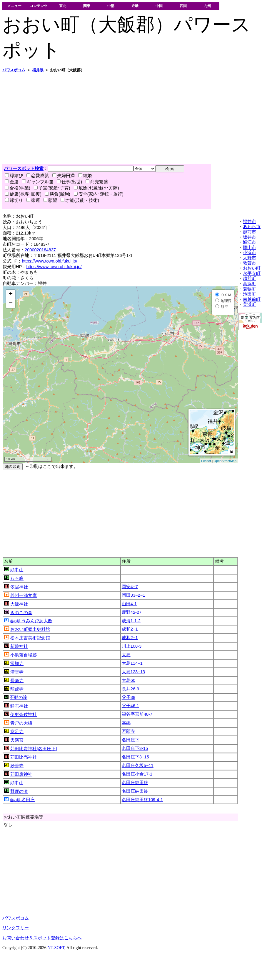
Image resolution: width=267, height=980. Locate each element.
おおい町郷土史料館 (30, 629)
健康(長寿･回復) (23, 194)
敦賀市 (250, 263)
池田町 (250, 294)
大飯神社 (19, 604)
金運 (12, 182)
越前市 (250, 232)
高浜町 (250, 284)
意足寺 (17, 732)
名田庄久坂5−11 (138, 765)
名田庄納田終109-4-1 (142, 800)
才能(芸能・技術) (80, 200)
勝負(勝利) (58, 194)
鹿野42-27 (132, 612)
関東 (87, 6)
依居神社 (19, 587)
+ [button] (11, 294)
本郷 (126, 723)
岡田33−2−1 (133, 595)
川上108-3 (132, 646)
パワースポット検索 (24, 169)
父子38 (129, 697)
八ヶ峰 (17, 578)
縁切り (14, 200)
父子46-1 (130, 706)
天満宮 (17, 740)
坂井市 (250, 237)
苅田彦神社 (21, 774)
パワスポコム (16, 918)
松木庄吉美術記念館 (30, 638)
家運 (33, 200)
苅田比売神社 (24, 757)
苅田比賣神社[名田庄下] (34, 749)
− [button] (11, 303)
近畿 (135, 6)
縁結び (14, 176)
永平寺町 (252, 273)
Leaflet (206, 461)
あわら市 (252, 227)
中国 (159, 6)
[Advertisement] (90, 118)
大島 (126, 655)
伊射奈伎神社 (24, 715)
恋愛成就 (38, 176)
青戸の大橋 (21, 723)
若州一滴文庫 (24, 595)
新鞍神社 (19, 646)
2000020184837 (40, 250)
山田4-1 (129, 604)
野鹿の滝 (19, 791)
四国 (183, 6)
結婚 (85, 176)
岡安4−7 (130, 587)
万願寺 (128, 731)
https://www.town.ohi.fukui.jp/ (49, 261)
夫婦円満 (64, 176)
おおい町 (252, 268)
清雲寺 (17, 672)
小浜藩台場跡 (24, 655)
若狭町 (250, 289)
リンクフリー (16, 928)
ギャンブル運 (38, 182)
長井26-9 (130, 689)
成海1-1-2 (131, 621)
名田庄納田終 (135, 783)
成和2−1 (130, 629)
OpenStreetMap (225, 461)
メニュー (14, 6)
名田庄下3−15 (135, 757)
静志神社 (19, 706)
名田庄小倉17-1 (137, 774)
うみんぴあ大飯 (31, 621)
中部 (111, 6)
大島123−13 (133, 672)
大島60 (129, 680)
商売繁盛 (97, 182)
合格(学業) (18, 188)
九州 (207, 6)
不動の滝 (19, 697)
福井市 (250, 222)
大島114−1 (132, 663)
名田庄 (22, 800)
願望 (50, 200)
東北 (63, 6)
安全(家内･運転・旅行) (99, 194)
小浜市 (250, 253)
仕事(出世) (69, 182)
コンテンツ (39, 6)
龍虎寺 (17, 689)
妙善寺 (17, 766)
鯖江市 (250, 242)
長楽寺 (17, 681)
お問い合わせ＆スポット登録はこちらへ (42, 938)
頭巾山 (17, 570)
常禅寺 (17, 664)
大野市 (250, 258)
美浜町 (250, 304)
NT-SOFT (56, 948)
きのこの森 (21, 613)
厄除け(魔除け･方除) (96, 188)
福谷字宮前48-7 (137, 714)
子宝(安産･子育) (52, 188)
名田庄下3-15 (135, 748)
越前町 (250, 278)
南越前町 (252, 299)
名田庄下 (131, 740)
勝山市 (250, 248)
